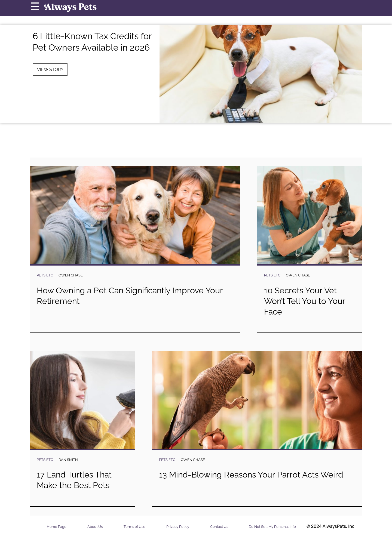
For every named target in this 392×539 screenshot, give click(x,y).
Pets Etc (45, 275)
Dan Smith (68, 460)
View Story (50, 70)
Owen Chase (71, 275)
